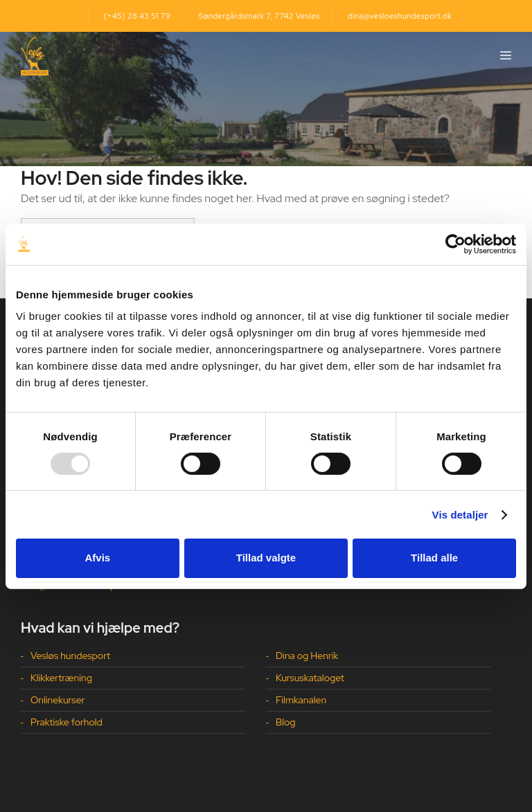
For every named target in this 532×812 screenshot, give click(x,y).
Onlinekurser (57, 700)
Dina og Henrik (307, 656)
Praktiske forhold (66, 722)
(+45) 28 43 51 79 (138, 16)
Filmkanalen (301, 700)
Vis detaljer (460, 515)
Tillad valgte (266, 558)
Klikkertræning (61, 678)
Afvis (97, 558)
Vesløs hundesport (70, 656)
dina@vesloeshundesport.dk (400, 16)
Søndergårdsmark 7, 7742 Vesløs (259, 16)
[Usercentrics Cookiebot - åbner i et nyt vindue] (455, 244)
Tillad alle (434, 558)
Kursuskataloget (310, 678)
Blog (286, 722)
